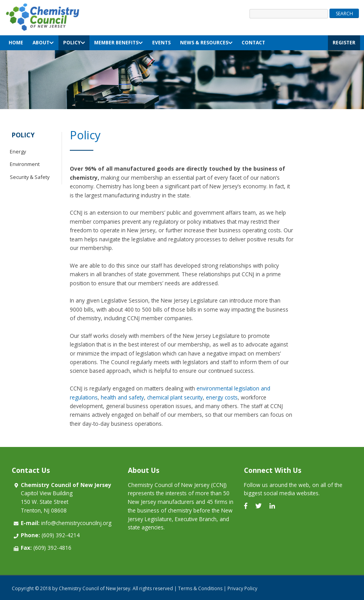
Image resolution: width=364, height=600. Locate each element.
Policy (74, 43)
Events (161, 43)
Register (344, 43)
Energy (18, 151)
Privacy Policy (242, 588)
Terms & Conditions (200, 588)
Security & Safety (30, 177)
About (43, 43)
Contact (253, 43)
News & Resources (206, 43)
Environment (25, 164)
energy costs (222, 397)
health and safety (122, 397)
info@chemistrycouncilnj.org (66, 523)
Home (16, 43)
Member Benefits (118, 43)
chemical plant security (175, 397)
